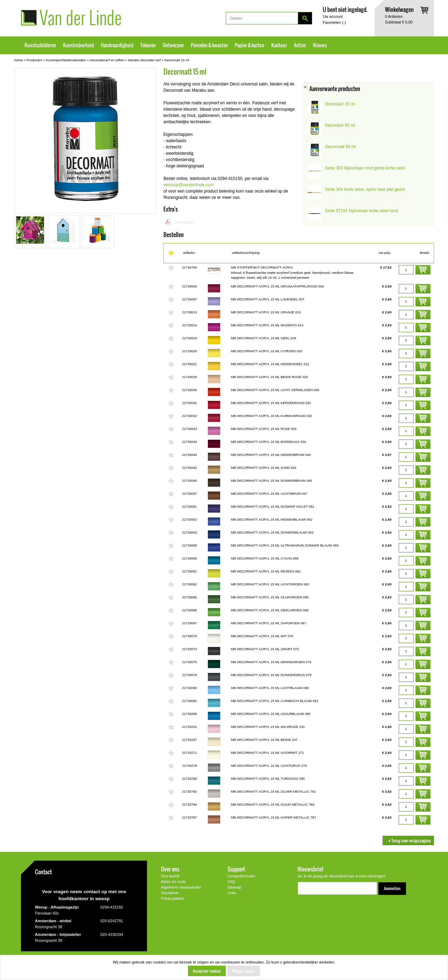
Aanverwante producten (335, 88)
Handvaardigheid (117, 45)
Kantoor (279, 45)
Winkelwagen (399, 9)
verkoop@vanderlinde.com (188, 185)
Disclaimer (170, 893)
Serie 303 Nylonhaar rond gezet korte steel (365, 168)
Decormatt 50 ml (341, 147)
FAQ (231, 882)
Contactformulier (241, 876)
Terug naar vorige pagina (408, 840)
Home (19, 60)
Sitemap (234, 887)
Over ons (170, 869)
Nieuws (320, 45)
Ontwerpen (173, 45)
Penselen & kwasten (209, 45)
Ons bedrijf (170, 876)
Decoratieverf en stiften (107, 60)
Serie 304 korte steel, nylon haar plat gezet (365, 189)
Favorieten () (334, 22)
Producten (34, 60)
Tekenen (148, 45)
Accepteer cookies (207, 971)
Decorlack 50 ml (340, 125)
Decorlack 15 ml (340, 104)
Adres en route (173, 882)
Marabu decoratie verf (144, 60)
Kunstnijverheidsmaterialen (66, 60)
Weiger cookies (244, 971)
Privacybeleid (172, 898)
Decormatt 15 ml (177, 60)
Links (232, 893)
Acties (300, 45)
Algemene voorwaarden (181, 887)
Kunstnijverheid (78, 45)
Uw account (333, 16)
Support (236, 869)
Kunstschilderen (40, 45)
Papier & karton (250, 45)
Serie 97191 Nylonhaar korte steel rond (362, 211)
